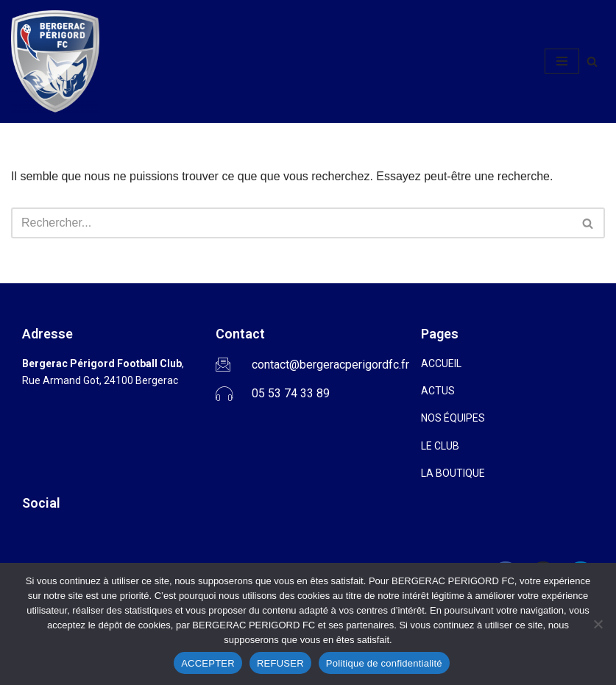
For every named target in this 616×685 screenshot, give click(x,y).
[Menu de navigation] (562, 61)
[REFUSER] (598, 624)
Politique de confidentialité (384, 663)
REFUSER (280, 663)
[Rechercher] (592, 61)
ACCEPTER (208, 663)
